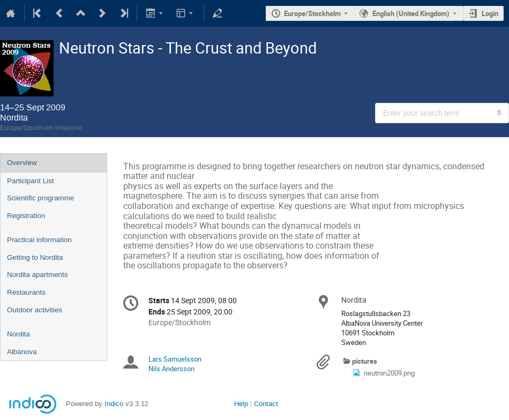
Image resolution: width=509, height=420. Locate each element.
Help (241, 404)
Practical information (39, 240)
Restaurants (26, 292)
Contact (266, 404)
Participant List (30, 181)
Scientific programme (40, 198)
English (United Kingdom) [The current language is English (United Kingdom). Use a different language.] (411, 13)
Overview (22, 163)
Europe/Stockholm (312, 13)
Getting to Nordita (35, 257)
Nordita (18, 334)
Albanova (22, 352)
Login (490, 13)
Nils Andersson (171, 369)
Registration (26, 216)
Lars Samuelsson (175, 359)
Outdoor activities (35, 310)
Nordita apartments (37, 275)
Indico (114, 404)
